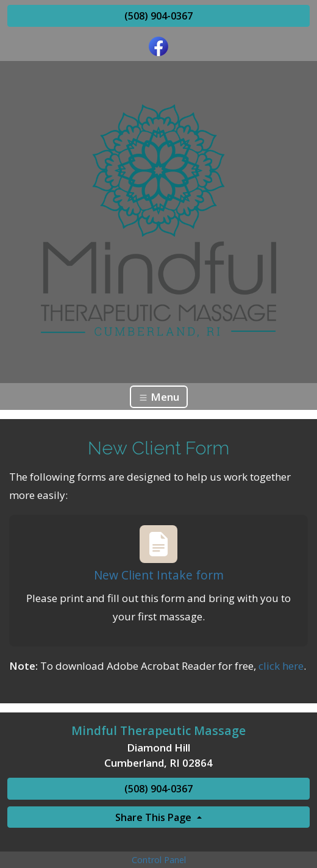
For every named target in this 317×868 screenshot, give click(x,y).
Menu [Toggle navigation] (159, 397)
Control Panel (159, 860)
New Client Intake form (159, 575)
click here (281, 666)
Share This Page (155, 817)
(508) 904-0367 (158, 16)
